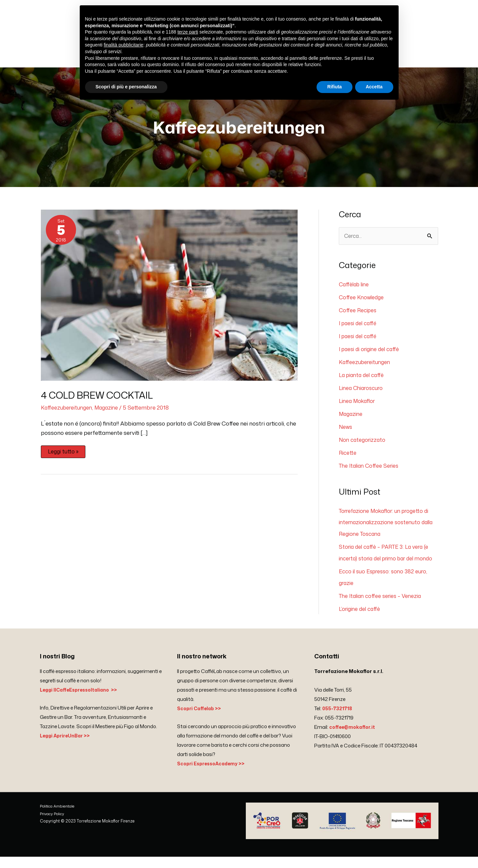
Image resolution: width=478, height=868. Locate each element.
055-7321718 (338, 720)
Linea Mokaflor (359, 404)
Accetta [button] (374, 87)
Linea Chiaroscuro (363, 392)
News (346, 430)
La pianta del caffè (363, 379)
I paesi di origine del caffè (372, 353)
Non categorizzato (364, 442)
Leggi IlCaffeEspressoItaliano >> (82, 701)
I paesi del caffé (359, 328)
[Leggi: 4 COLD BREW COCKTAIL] (169, 300)
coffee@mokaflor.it (354, 738)
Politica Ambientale (58, 817)
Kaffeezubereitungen (68, 413)
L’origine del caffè (361, 620)
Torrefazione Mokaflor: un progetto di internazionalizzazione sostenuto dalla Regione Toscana (388, 524)
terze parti (188, 32)
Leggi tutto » (64, 456)
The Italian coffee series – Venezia (383, 607)
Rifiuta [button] (335, 87)
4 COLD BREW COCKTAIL (102, 400)
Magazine (111, 413)
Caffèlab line (355, 290)
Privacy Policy (53, 825)
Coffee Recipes (359, 315)
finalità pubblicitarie (123, 45)
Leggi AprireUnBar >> (67, 747)
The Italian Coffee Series (371, 468)
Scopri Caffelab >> (201, 720)
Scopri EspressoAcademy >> (214, 775)
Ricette (348, 455)
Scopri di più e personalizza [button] (126, 87)
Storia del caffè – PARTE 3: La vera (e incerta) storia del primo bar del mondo (387, 559)
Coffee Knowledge (362, 303)
